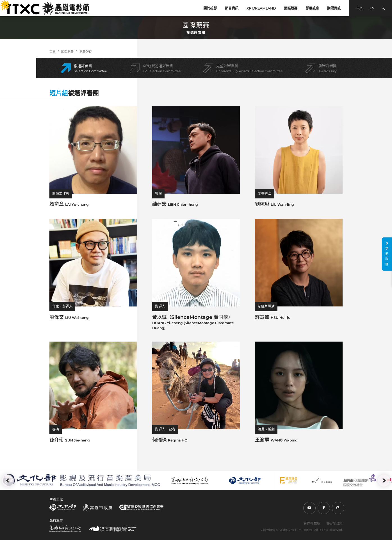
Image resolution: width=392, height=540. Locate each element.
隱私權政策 (334, 523)
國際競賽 (291, 8)
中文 (359, 8)
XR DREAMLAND (261, 8)
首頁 (53, 51)
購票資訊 (334, 8)
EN (372, 8)
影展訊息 (312, 8)
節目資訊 (232, 8)
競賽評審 (86, 51)
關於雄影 (210, 8)
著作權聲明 (312, 523)
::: (3, 3)
